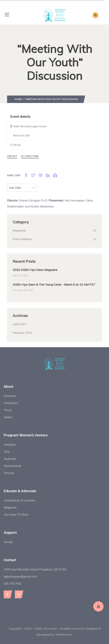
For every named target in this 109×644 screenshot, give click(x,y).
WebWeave (64, 634)
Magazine (19, 230)
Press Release (22, 239)
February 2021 (23, 333)
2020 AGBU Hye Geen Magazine (35, 270)
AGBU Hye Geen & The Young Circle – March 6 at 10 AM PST (54, 285)
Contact (12, 156)
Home (18, 99)
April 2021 (20, 324)
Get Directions (30, 156)
